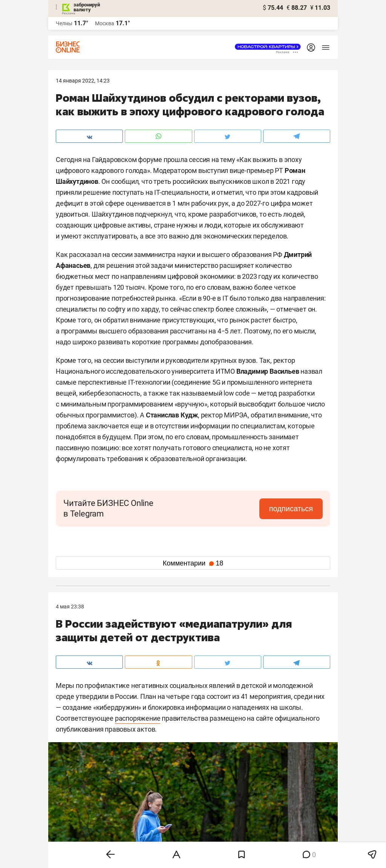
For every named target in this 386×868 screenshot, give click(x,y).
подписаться (291, 509)
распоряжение (138, 718)
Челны (64, 23)
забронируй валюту (87, 7)
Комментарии (193, 563)
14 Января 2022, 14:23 (83, 81)
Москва (105, 23)
